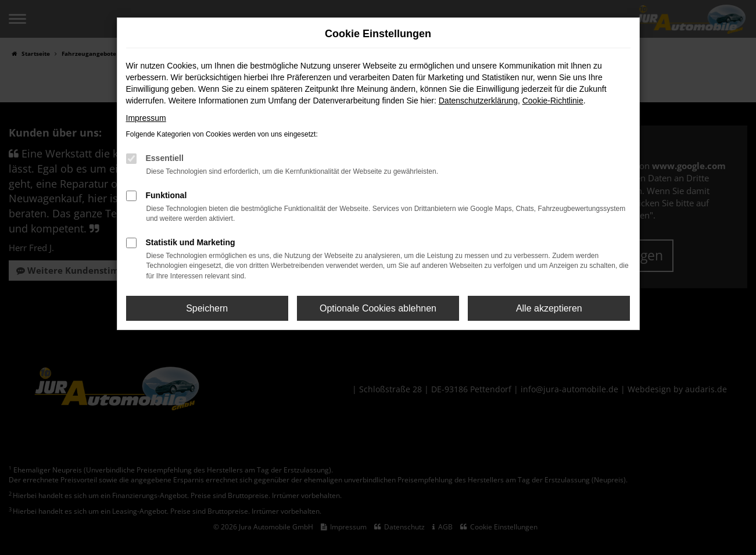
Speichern (207, 308)
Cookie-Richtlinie (553, 101)
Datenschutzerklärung (478, 101)
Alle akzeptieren (549, 308)
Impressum (146, 118)
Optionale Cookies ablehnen (378, 308)
